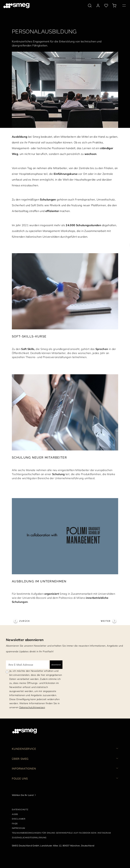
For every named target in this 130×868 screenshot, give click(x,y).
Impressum (18, 828)
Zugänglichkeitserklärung (29, 838)
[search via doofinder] (90, 6)
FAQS (15, 823)
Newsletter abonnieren (25, 640)
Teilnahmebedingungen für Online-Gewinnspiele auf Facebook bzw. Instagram (61, 833)
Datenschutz (20, 809)
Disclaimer (19, 819)
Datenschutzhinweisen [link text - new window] (32, 707)
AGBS (15, 814)
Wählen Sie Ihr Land (23, 795)
